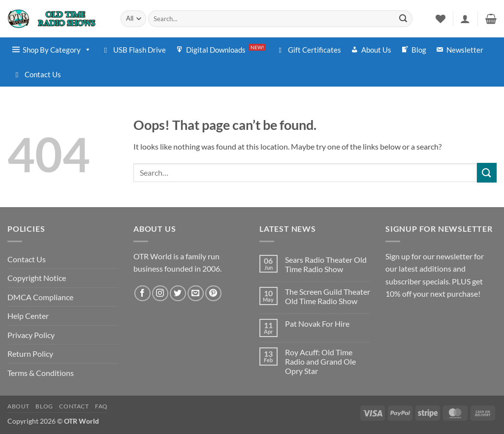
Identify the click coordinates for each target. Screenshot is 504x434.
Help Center (28, 316)
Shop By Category (57, 50)
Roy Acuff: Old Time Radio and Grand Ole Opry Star (320, 361)
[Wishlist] (441, 19)
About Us (376, 50)
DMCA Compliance (40, 297)
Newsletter (465, 50)
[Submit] (403, 19)
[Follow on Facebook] (142, 294)
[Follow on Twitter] (178, 294)
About (18, 406)
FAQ (101, 406)
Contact (74, 406)
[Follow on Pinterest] (213, 294)
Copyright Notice (37, 278)
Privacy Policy (31, 335)
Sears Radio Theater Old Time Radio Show (326, 264)
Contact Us (43, 74)
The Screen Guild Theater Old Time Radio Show (328, 296)
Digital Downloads (226, 49)
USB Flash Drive (140, 50)
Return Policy (30, 354)
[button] (465, 19)
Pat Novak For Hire (317, 324)
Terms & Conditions (41, 373)
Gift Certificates (315, 50)
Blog (419, 50)
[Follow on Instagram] (160, 294)
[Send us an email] (196, 294)
